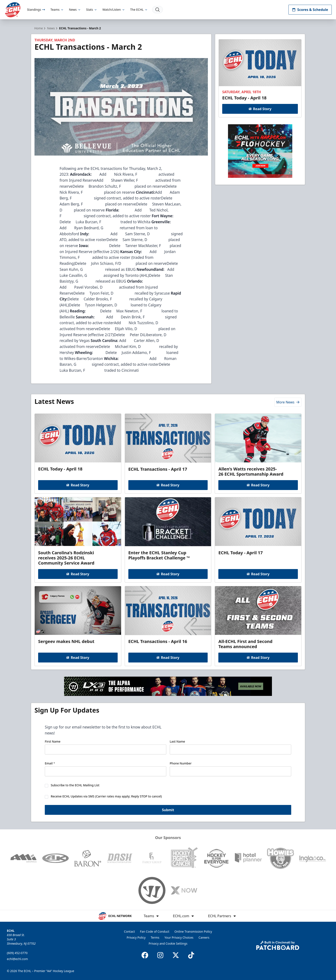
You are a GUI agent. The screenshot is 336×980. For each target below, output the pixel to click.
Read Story (260, 109)
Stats (92, 10)
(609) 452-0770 (17, 953)
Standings (36, 10)
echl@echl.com (17, 959)
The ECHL (139, 10)
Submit (168, 811)
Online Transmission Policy (193, 931)
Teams (57, 10)
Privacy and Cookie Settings (168, 943)
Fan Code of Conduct (155, 931)
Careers (204, 937)
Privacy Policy (136, 937)
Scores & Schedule (310, 10)
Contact (130, 931)
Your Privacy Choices (179, 937)
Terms (155, 937)
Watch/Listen (114, 10)
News (75, 10)
